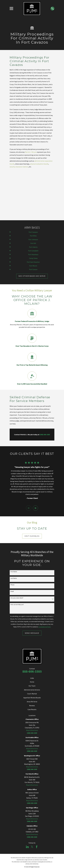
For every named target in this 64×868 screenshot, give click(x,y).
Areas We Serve (32, 657)
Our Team (32, 641)
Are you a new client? (17, 553)
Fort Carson (33, 225)
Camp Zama (33, 213)
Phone (12, 540)
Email (12, 546)
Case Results (32, 665)
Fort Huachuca (33, 210)
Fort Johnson (33, 195)
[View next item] (35, 463)
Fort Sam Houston (33, 217)
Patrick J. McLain (31, 152)
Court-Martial (32, 649)
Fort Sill (33, 198)
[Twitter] (32, 802)
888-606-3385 (32, 627)
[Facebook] (37, 802)
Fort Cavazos (33, 187)
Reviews (32, 661)
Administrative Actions (32, 645)
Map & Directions (32, 685)
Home (32, 637)
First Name (14, 527)
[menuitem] (23, 824)
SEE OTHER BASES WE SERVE (32, 231)
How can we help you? (17, 560)
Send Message (32, 588)
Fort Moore (33, 221)
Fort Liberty (33, 202)
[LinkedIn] (27, 802)
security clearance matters (19, 167)
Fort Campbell (33, 206)
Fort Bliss (33, 191)
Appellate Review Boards (32, 653)
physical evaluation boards (39, 164)
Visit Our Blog (32, 491)
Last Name (14, 533)
